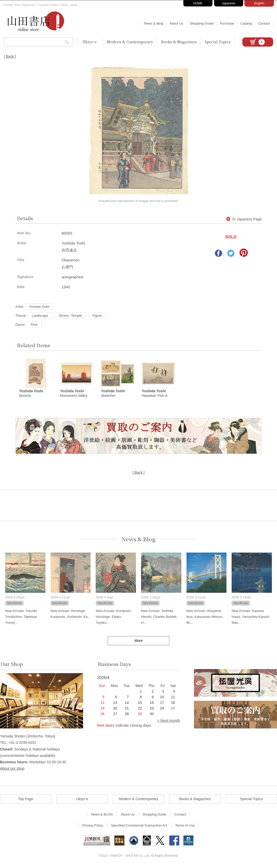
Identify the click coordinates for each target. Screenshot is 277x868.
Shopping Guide (201, 23)
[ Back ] (10, 56)
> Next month (169, 721)
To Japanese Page (244, 219)
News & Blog (153, 23)
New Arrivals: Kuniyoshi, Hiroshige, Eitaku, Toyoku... (113, 617)
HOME (198, 3)
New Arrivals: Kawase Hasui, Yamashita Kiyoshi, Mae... (251, 617)
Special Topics (218, 42)
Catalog (246, 23)
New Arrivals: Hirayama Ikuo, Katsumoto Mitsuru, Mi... (205, 617)
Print (34, 325)
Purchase (227, 23)
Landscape (40, 316)
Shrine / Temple (70, 316)
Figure (97, 316)
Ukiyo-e (90, 42)
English (259, 3)
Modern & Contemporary (130, 42)
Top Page (26, 799)
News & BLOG (102, 815)
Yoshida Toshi (39, 307)
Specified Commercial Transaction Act (139, 826)
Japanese (229, 3)
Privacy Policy (93, 826)
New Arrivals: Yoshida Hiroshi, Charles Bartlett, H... (159, 617)
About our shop (12, 769)
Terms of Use (185, 826)
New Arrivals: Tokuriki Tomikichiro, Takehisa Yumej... (21, 617)
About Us (176, 23)
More (138, 641)
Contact (264, 23)
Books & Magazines (179, 42)
